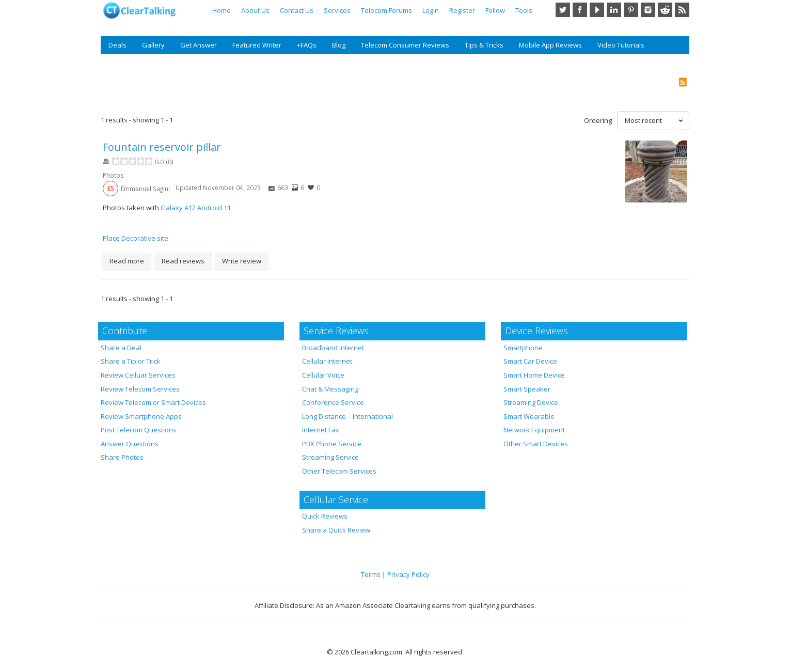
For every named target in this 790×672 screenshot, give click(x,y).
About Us (255, 10)
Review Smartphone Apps (141, 416)
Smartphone (523, 348)
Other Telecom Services (339, 471)
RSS (682, 10)
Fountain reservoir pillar (162, 147)
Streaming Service (330, 457)
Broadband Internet (333, 348)
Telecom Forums (386, 10)
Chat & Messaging (330, 389)
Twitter (563, 10)
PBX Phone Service (332, 444)
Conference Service (333, 402)
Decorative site (145, 238)
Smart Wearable (529, 416)
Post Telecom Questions (139, 430)
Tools (524, 10)
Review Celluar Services (138, 375)
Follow (495, 10)
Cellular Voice (323, 375)
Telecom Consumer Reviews (405, 45)
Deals (117, 45)
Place (111, 238)
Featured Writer (257, 45)
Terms (371, 574)
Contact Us (297, 10)
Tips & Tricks (484, 45)
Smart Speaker (527, 389)
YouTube (597, 10)
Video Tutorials (621, 45)
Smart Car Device (530, 361)
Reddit (665, 10)
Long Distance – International (347, 416)
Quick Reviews (325, 516)
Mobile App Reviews (550, 45)
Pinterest (631, 10)
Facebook (580, 10)
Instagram (648, 10)
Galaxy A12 (178, 208)
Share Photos (122, 457)
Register (462, 10)
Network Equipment (534, 430)
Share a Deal (121, 348)
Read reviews (183, 261)
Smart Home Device (534, 375)
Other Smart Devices (536, 444)
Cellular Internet (327, 361)
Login (431, 10)
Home (222, 10)
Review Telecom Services (140, 389)
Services (337, 10)
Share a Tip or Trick (131, 361)
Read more (127, 261)
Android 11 (214, 208)
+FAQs (307, 45)
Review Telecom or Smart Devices (153, 402)
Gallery (153, 45)
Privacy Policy (408, 574)
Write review (242, 261)
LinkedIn (614, 10)
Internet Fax (321, 430)
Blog (339, 45)
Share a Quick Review (336, 530)
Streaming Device (531, 402)
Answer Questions (130, 444)
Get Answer (199, 45)
